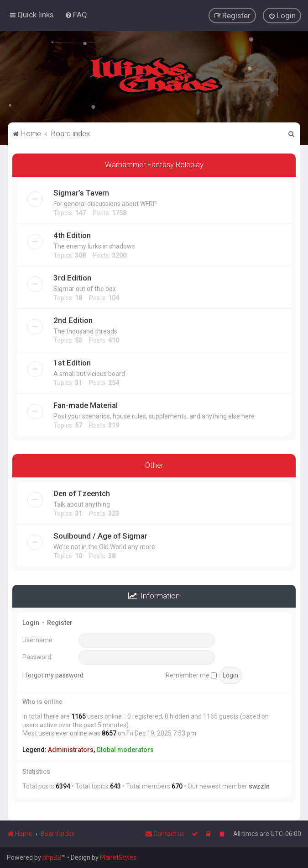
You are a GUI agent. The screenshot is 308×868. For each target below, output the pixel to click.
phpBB (52, 857)
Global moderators (125, 749)
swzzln (259, 786)
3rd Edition (72, 277)
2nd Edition (73, 320)
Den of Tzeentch (82, 492)
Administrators (71, 749)
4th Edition (72, 235)
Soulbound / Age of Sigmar (100, 535)
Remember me (191, 674)
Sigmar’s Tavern (81, 192)
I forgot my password (53, 674)
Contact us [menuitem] (165, 834)
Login (31, 622)
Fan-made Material (86, 405)
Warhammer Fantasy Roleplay (154, 164)
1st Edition (72, 362)
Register (60, 622)
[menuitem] (76, 15)
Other (154, 465)
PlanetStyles (118, 857)
